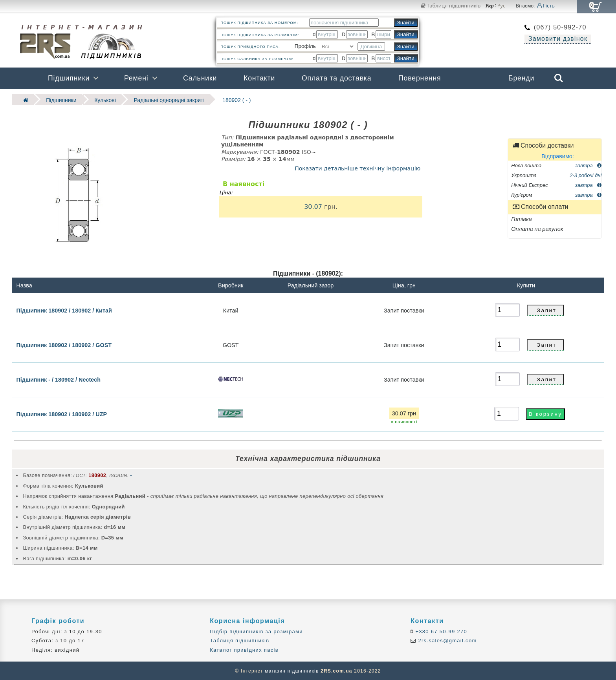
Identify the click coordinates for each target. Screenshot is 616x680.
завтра (588, 165)
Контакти (259, 78)
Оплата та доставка (337, 78)
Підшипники (69, 78)
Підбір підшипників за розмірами (256, 631)
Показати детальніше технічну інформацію (357, 168)
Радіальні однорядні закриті (165, 100)
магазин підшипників (292, 671)
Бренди (521, 78)
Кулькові (103, 100)
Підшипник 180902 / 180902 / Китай (64, 310)
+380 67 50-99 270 (441, 631)
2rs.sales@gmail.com (447, 641)
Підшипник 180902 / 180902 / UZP (61, 414)
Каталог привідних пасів (244, 650)
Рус (501, 6)
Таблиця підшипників (451, 5)
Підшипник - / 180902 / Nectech (58, 379)
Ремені (136, 78)
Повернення (420, 78)
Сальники (200, 78)
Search (559, 78)
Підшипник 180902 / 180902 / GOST (64, 345)
